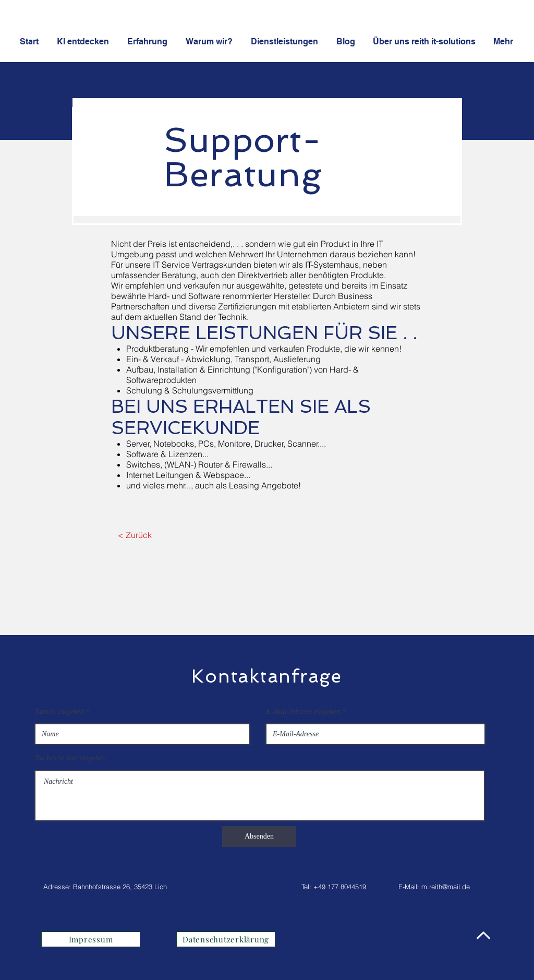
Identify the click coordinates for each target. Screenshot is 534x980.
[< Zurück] (135, 535)
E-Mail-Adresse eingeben (303, 712)
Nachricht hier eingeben (70, 758)
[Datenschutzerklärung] (226, 939)
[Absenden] (259, 836)
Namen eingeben (59, 712)
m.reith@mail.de (446, 887)
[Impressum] (91, 939)
